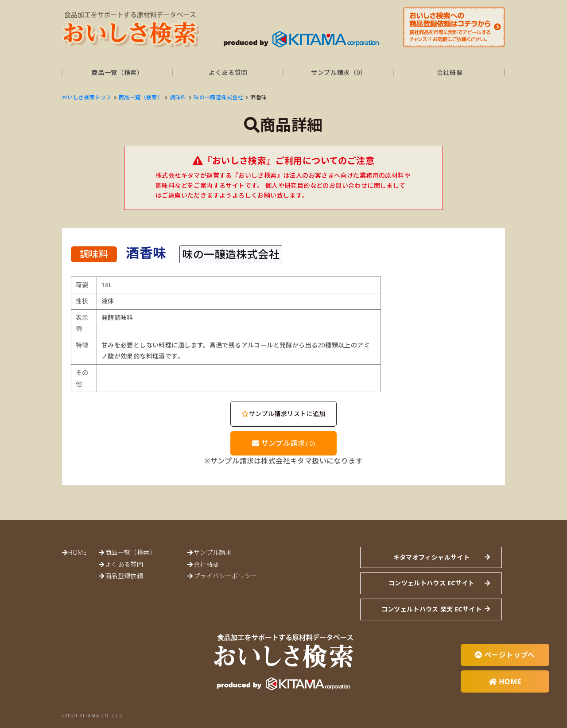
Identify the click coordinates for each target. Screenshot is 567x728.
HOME (77, 552)
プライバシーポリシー (225, 576)
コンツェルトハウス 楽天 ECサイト (431, 609)
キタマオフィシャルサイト (431, 557)
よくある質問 (228, 72)
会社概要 (450, 72)
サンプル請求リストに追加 (283, 414)
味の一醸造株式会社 (218, 97)
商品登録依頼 (124, 576)
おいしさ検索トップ (87, 97)
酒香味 (258, 97)
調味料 (178, 97)
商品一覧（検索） (117, 72)
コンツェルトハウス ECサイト (431, 583)
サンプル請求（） (339, 72)
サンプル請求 (284, 443)
